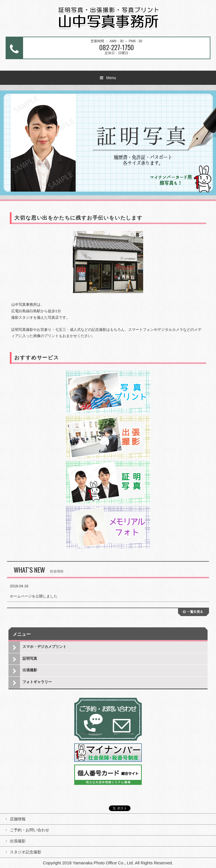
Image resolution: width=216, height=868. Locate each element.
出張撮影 (30, 670)
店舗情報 (18, 819)
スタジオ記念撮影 (26, 852)
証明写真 (30, 658)
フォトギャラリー (37, 682)
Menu (111, 78)
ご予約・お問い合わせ (30, 830)
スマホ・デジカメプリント (44, 647)
